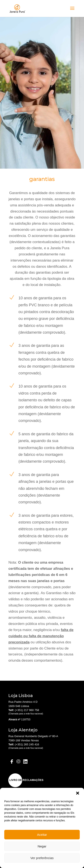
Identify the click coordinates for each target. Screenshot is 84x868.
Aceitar (42, 835)
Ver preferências (42, 858)
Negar (42, 846)
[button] (78, 793)
